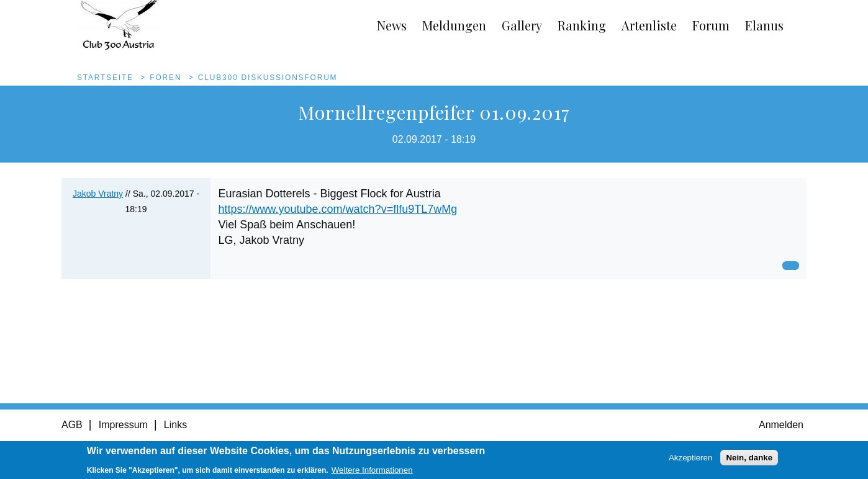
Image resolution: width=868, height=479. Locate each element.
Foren (165, 78)
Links (175, 425)
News (392, 25)
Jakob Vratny (98, 194)
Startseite (105, 78)
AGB (72, 425)
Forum (711, 25)
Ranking (582, 25)
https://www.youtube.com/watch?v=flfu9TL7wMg (338, 209)
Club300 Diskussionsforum (268, 78)
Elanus (764, 25)
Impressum (123, 425)
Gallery (522, 25)
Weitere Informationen (372, 472)
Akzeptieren (690, 459)
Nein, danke (749, 459)
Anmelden (781, 425)
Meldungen (454, 25)
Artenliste (649, 25)
